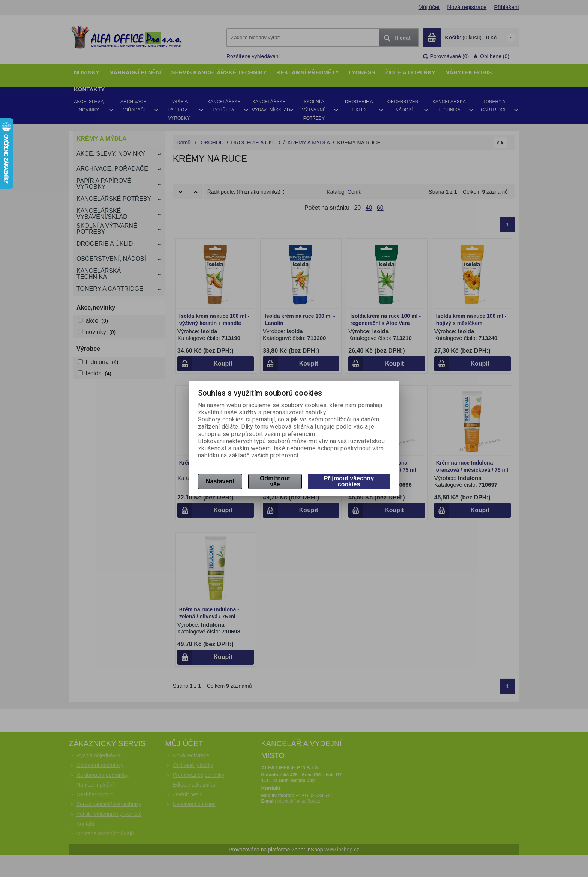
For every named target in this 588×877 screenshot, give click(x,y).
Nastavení (220, 481)
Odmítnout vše (275, 481)
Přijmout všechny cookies (349, 481)
